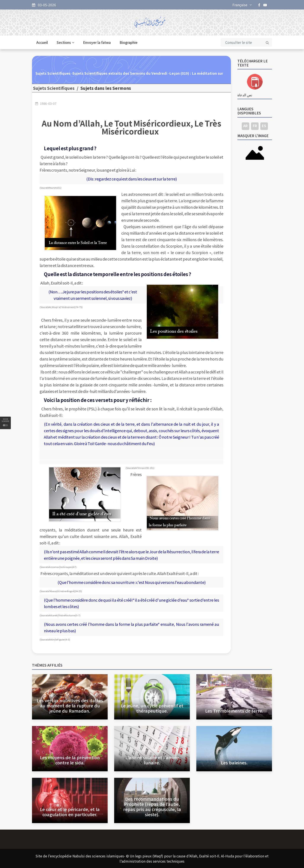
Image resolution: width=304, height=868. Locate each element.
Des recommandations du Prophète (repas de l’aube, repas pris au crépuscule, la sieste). (152, 807)
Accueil (42, 42)
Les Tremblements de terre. (234, 711)
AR (245, 126)
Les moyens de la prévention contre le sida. (70, 760)
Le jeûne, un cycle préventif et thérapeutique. (152, 708)
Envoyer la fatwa (97, 42)
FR (255, 126)
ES (264, 126)
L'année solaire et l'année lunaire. (152, 760)
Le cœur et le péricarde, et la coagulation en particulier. (70, 812)
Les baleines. (234, 763)
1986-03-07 (48, 103)
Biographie (129, 42)
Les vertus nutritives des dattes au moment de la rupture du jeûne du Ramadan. (70, 706)
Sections (65, 42)
